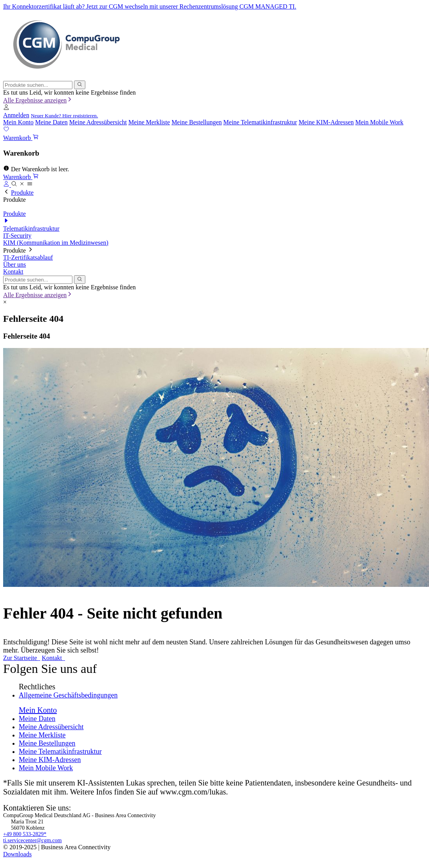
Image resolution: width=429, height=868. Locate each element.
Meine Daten (51, 122)
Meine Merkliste (149, 122)
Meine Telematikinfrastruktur (260, 122)
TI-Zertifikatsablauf (28, 257)
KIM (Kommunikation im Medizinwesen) (56, 243)
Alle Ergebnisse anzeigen (38, 100)
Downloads (17, 854)
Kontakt (13, 272)
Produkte (22, 193)
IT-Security (17, 236)
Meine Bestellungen (196, 122)
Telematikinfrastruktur (31, 229)
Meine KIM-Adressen (326, 122)
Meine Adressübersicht (98, 122)
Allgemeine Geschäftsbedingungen (68, 695)
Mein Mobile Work (379, 122)
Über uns (14, 265)
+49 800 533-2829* (25, 834)
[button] (6, 108)
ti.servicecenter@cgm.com (32, 840)
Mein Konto (18, 122)
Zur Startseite (22, 658)
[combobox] (38, 85)
